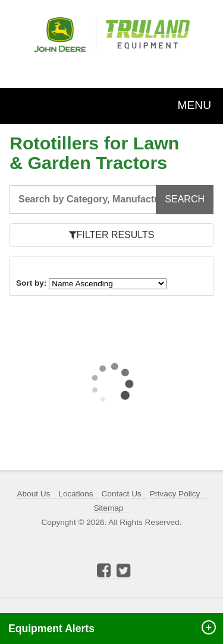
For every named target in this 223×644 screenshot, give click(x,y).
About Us (33, 494)
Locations (76, 494)
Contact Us (122, 494)
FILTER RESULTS (112, 235)
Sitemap (108, 508)
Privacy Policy (175, 494)
